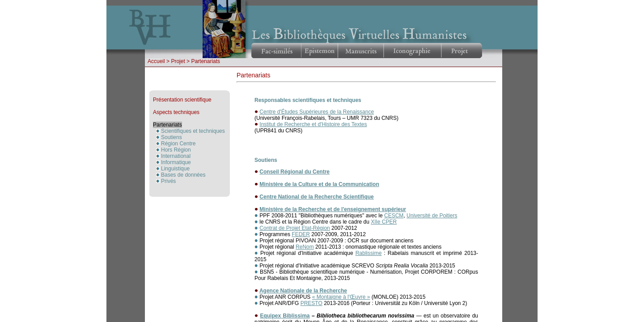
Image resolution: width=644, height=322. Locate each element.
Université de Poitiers (432, 216)
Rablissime (369, 253)
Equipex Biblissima (285, 316)
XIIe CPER (384, 222)
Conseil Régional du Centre (294, 172)
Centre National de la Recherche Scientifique (316, 197)
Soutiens (172, 137)
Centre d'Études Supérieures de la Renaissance (317, 112)
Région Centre (178, 144)
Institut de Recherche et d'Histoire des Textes (313, 124)
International (176, 156)
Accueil (156, 61)
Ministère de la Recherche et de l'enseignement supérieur (333, 209)
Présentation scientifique (182, 100)
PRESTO (311, 303)
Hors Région (176, 150)
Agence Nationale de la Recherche (303, 291)
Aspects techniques (176, 112)
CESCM (394, 216)
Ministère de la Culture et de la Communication (319, 184)
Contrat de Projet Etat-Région (294, 228)
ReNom (305, 247)
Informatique (176, 162)
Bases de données (183, 175)
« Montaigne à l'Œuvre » (341, 297)
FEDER (301, 234)
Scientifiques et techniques (193, 131)
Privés (168, 181)
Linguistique (175, 169)
